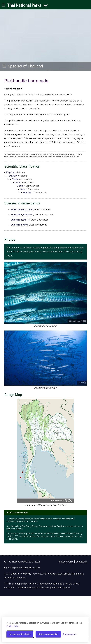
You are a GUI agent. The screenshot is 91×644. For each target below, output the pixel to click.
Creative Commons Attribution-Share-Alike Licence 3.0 (59, 154)
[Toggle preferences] (70, 634)
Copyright (85, 383)
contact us (77, 252)
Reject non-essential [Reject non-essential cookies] (48, 634)
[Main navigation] (4, 5)
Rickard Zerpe (75, 321)
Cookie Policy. (13, 626)
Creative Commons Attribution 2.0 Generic (83, 321)
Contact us (81, 562)
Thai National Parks (29, 6)
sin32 (81, 383)
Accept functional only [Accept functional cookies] (20, 634)
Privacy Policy (66, 562)
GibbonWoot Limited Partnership (67, 574)
